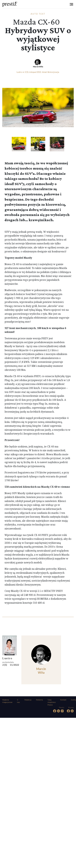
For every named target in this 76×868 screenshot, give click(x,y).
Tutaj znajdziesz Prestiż (52, 702)
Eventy (73, 700)
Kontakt (63, 700)
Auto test (38, 14)
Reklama (39, 700)
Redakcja (28, 700)
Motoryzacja (53, 72)
